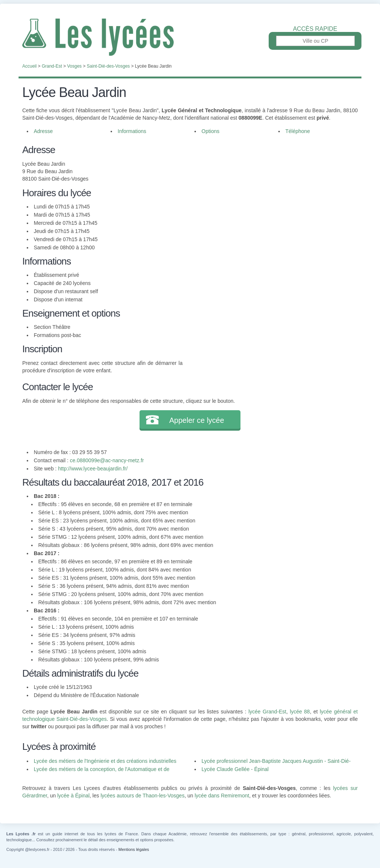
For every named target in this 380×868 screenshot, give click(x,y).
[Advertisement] (270, 195)
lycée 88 (300, 712)
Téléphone (298, 131)
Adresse (43, 131)
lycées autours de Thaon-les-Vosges (142, 796)
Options (210, 131)
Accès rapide (315, 29)
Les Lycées (190, 37)
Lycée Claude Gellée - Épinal (235, 769)
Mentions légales (134, 849)
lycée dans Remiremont (222, 796)
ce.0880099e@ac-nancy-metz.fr (107, 460)
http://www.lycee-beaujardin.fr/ (93, 469)
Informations (132, 131)
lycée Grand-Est (267, 712)
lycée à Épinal (73, 796)
